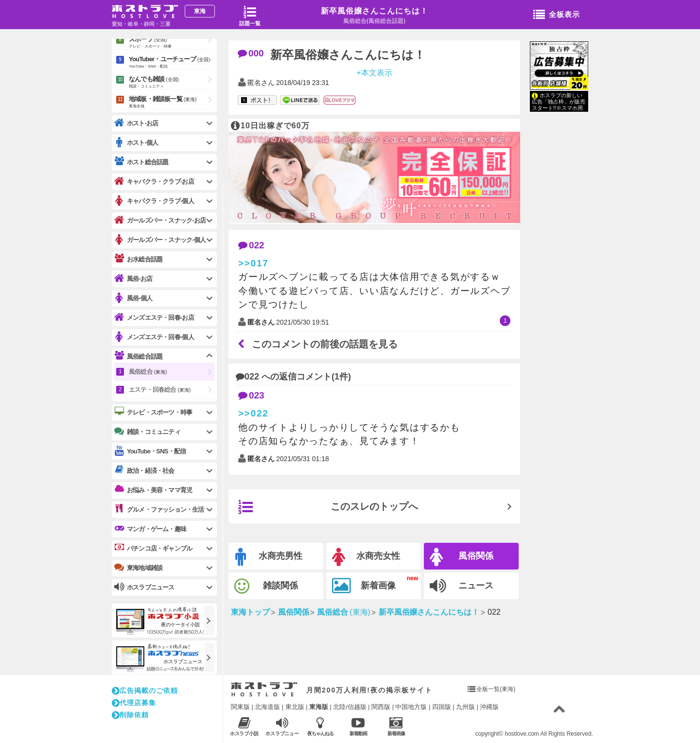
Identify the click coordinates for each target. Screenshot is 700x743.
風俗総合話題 (138, 356)
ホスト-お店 (136, 123)
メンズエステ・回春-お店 (154, 318)
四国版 (442, 707)
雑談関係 (266, 586)
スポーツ (172, 43)
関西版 (381, 707)
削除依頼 (130, 715)
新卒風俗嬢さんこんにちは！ (375, 11)
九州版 (465, 707)
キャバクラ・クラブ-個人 (154, 201)
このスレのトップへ (328, 507)
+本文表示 (374, 72)
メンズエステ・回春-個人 (154, 337)
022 (251, 245)
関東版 (240, 707)
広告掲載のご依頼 (145, 691)
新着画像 (364, 586)
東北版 (295, 707)
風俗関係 (462, 557)
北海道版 (267, 707)
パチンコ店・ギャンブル (153, 548)
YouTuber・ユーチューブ (172, 63)
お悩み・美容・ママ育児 (153, 490)
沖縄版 (489, 707)
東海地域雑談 (138, 568)
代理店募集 (134, 703)
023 (251, 395)
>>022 (254, 413)
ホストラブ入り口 (264, 690)
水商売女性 (366, 557)
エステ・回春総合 (160, 389)
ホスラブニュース (282, 726)
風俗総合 (148, 371)
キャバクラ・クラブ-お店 (154, 181)
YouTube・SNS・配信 (150, 451)
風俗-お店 (133, 279)
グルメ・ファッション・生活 (159, 509)
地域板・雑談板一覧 (172, 103)
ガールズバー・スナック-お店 (160, 220)
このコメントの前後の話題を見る (318, 344)
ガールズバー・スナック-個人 (160, 240)
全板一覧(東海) (496, 689)
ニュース (462, 586)
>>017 (254, 263)
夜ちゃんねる (320, 726)
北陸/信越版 (350, 707)
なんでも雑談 (172, 83)
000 (251, 53)
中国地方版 (411, 707)
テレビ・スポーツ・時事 (153, 412)
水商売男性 (269, 557)
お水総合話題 (138, 259)
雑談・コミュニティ (147, 432)
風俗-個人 (133, 298)
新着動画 (358, 726)
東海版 (319, 707)
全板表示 (557, 15)
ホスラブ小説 (244, 726)
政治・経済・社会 (144, 470)
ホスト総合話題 (141, 162)
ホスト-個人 (136, 143)
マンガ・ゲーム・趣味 (150, 529)
